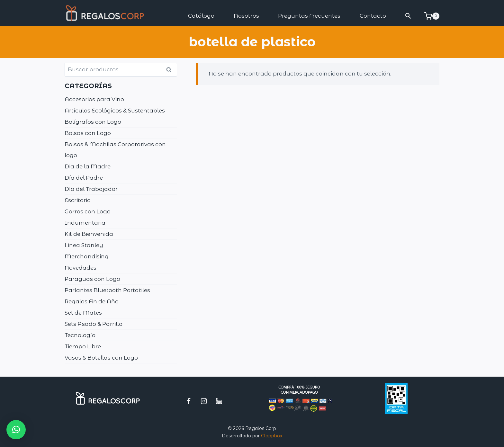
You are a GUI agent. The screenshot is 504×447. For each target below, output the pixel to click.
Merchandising (87, 256)
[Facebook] (189, 401)
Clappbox (272, 436)
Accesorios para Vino (94, 99)
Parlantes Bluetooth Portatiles (107, 290)
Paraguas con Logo (92, 279)
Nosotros (246, 16)
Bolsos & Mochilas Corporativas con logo (115, 150)
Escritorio (78, 200)
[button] (409, 16)
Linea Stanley (84, 245)
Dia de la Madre (88, 166)
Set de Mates (83, 313)
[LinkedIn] (219, 401)
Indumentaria (85, 223)
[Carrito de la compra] (432, 16)
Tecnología (80, 335)
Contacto (373, 16)
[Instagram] (204, 401)
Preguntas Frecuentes (309, 16)
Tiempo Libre (83, 346)
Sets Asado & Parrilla (94, 324)
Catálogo (201, 16)
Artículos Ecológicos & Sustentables (115, 111)
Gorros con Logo (88, 211)
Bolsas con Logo (88, 133)
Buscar (171, 70)
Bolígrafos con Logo (93, 122)
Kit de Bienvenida (89, 234)
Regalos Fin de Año (92, 301)
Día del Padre (84, 178)
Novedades (81, 268)
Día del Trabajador (91, 189)
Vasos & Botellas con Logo (101, 358)
